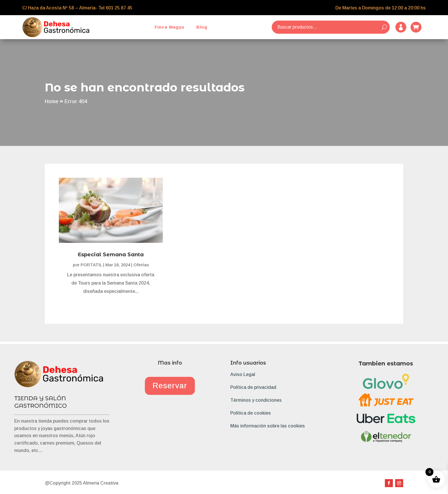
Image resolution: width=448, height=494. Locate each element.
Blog (202, 27)
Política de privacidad (253, 387)
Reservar (170, 386)
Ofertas (141, 265)
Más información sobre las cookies (268, 426)
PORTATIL (91, 265)
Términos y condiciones (256, 400)
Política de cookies (251, 413)
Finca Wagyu (169, 27)
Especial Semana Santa (111, 255)
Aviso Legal (243, 374)
